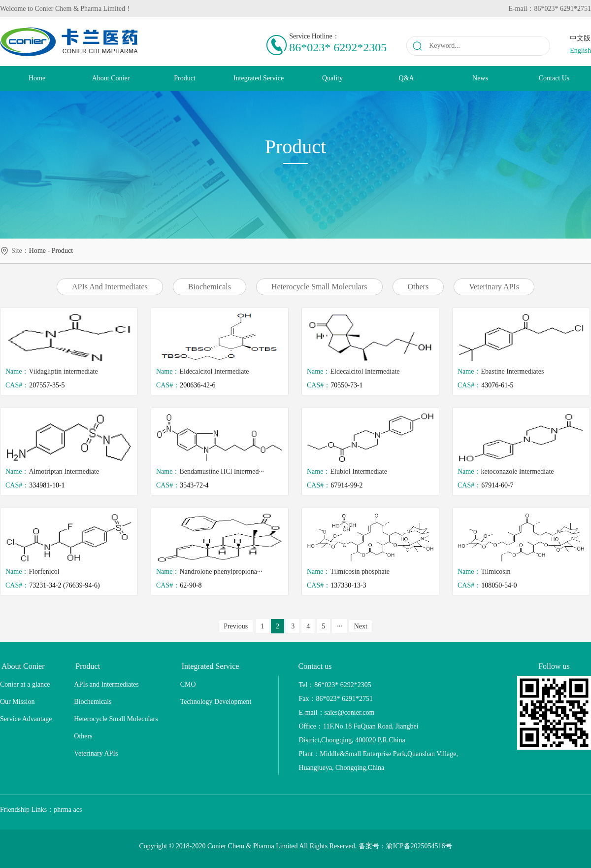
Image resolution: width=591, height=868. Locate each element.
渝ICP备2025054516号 (419, 846)
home (37, 251)
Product (63, 251)
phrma (63, 810)
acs (78, 810)
